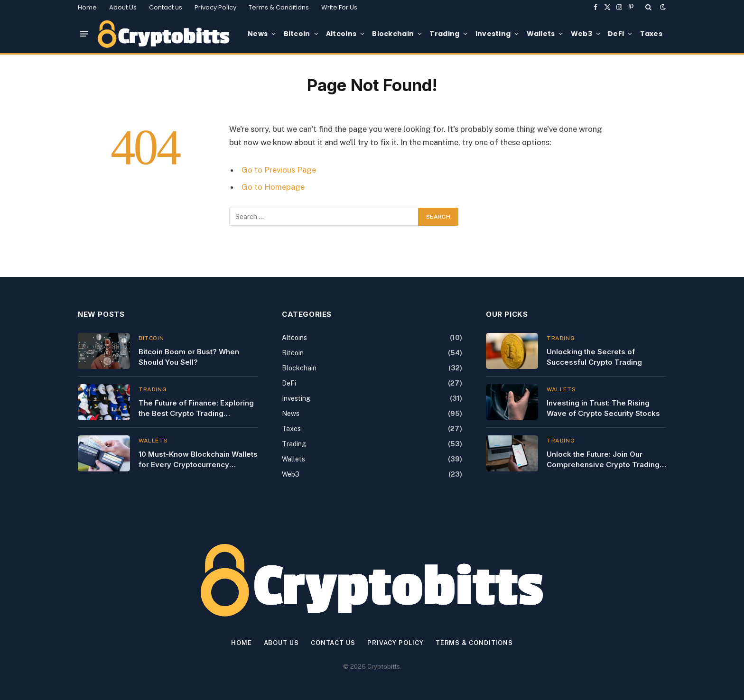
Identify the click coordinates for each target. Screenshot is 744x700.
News (258, 34)
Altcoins (341, 34)
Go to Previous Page (279, 170)
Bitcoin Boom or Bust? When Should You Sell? (189, 357)
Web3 (581, 34)
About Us (123, 7)
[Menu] (84, 33)
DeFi (616, 34)
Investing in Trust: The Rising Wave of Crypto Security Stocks (603, 408)
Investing (493, 34)
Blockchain (393, 34)
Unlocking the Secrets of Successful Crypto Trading (594, 357)
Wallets (541, 34)
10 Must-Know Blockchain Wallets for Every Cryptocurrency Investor (198, 460)
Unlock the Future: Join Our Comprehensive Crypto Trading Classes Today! (603, 460)
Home (87, 7)
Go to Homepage (273, 187)
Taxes (651, 34)
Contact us (166, 7)
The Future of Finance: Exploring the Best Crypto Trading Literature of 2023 (196, 408)
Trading (444, 34)
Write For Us (339, 7)
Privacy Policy (215, 7)
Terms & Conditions (279, 7)
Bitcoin (297, 34)
